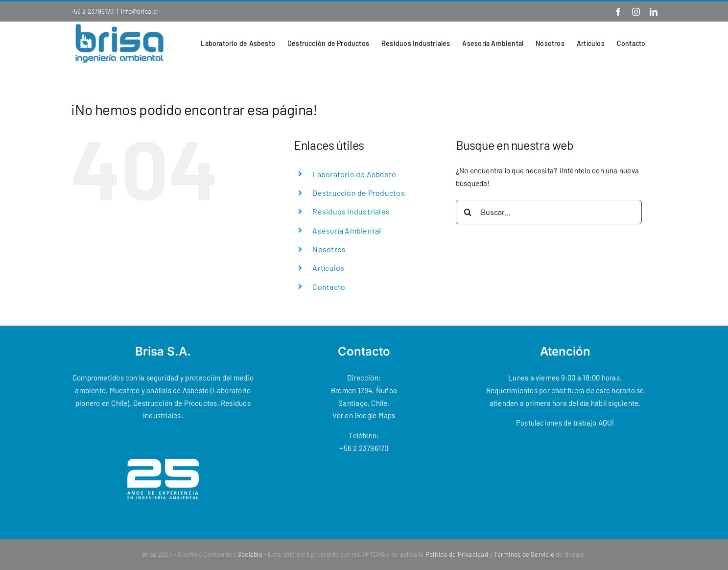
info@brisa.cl (140, 11)
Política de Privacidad (457, 554)
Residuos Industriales (351, 211)
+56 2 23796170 (92, 11)
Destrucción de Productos (358, 193)
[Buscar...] (549, 212)
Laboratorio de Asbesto (354, 174)
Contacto (329, 287)
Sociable (250, 554)
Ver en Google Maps (364, 415)
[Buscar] (468, 212)
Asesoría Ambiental (347, 230)
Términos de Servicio (524, 554)
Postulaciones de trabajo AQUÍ (565, 423)
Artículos (328, 268)
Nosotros (329, 249)
